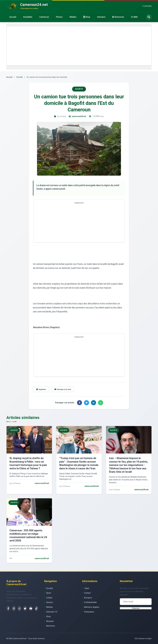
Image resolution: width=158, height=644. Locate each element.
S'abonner (136, 608)
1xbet (87, 588)
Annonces (118, 17)
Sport (49, 593)
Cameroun (44, 17)
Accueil (13, 17)
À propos (88, 598)
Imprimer (41, 389)
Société (20, 77)
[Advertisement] (79, 46)
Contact (87, 593)
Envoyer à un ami (63, 389)
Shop (87, 17)
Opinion (50, 602)
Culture (49, 598)
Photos (59, 17)
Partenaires (89, 612)
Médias (73, 17)
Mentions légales (92, 607)
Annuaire (101, 17)
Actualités (28, 17)
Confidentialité (90, 602)
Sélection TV (52, 612)
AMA (134, 17)
